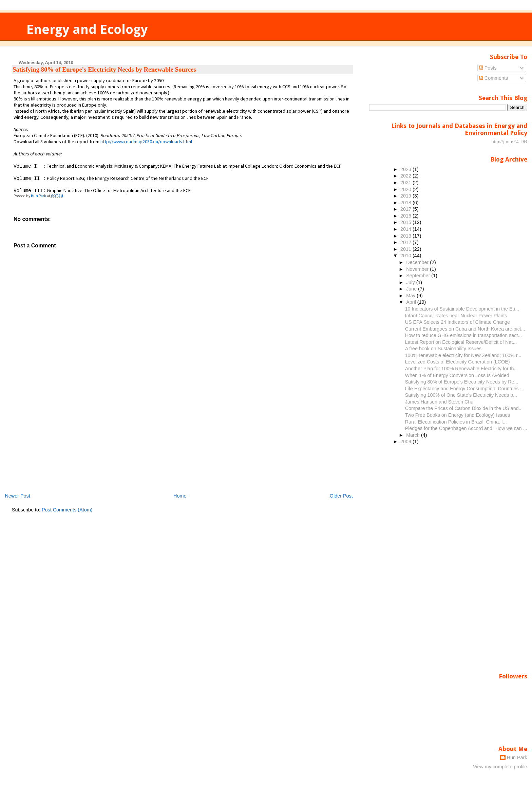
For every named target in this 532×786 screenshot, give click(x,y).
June (412, 289)
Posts (488, 68)
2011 (406, 249)
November (418, 269)
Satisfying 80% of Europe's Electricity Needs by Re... (462, 382)
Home (180, 496)
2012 (406, 242)
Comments (494, 78)
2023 (406, 169)
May (411, 296)
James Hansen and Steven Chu (439, 402)
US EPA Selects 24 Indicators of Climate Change (458, 322)
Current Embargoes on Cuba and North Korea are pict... (465, 329)
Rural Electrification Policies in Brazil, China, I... (456, 422)
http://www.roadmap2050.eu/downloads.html (146, 142)
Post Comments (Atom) (67, 510)
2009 (406, 442)
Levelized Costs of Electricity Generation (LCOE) (458, 362)
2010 (406, 256)
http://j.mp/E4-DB (509, 142)
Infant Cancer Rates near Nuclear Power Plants (456, 316)
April (412, 302)
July (411, 282)
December (418, 262)
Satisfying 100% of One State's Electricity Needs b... (461, 395)
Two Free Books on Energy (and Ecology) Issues (458, 415)
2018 (406, 203)
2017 (406, 209)
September (419, 276)
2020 (406, 189)
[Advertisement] (63, 445)
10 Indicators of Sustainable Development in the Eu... (462, 309)
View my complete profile (500, 767)
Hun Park (517, 757)
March (414, 435)
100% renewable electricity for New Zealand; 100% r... (463, 355)
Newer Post (17, 496)
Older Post (341, 496)
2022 (406, 176)
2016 (406, 216)
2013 (406, 236)
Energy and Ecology (87, 29)
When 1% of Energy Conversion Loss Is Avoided (457, 375)
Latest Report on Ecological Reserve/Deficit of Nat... (461, 342)
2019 (406, 196)
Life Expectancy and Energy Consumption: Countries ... (465, 389)
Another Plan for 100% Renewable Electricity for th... (462, 369)
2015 (406, 222)
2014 (406, 229)
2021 (406, 183)
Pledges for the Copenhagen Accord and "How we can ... (466, 428)
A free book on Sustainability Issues (443, 349)
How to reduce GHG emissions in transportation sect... (463, 335)
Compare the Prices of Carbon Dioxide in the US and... (464, 408)
